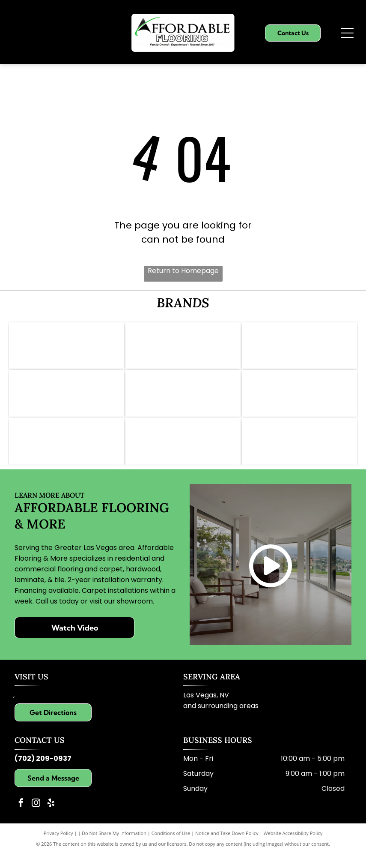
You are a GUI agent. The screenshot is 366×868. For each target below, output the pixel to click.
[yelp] (51, 818)
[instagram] (36, 818)
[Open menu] (347, 33)
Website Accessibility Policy (293, 848)
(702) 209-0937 (43, 773)
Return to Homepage (183, 271)
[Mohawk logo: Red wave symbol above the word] (183, 348)
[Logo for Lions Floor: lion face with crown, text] (300, 401)
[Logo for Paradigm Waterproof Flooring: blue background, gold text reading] (66, 454)
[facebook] (21, 818)
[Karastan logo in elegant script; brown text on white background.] (300, 454)
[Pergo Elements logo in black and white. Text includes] (66, 401)
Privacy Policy (58, 848)
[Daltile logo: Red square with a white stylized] (183, 401)
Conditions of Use (171, 848)
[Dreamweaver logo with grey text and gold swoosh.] (183, 454)
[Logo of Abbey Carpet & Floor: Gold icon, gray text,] (66, 348)
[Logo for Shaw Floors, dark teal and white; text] (300, 348)
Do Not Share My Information (114, 848)
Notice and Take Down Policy (227, 848)
